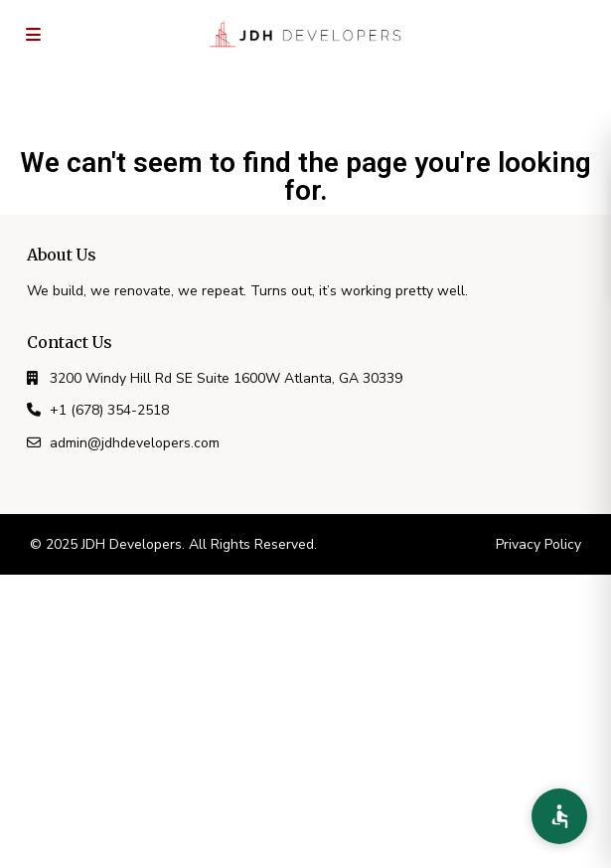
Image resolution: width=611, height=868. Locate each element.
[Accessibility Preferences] (559, 816)
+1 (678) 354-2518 (109, 410)
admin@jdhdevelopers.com (135, 443)
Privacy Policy (538, 544)
